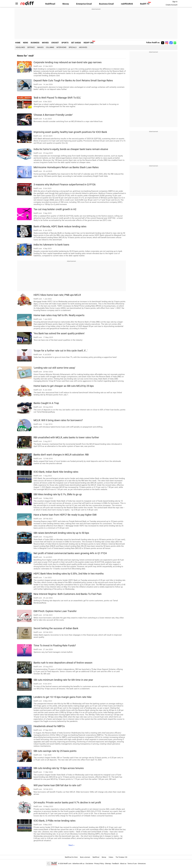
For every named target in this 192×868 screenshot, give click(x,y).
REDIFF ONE (89, 43)
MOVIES (45, 43)
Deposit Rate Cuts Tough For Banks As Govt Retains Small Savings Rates (73, 81)
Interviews (61, 47)
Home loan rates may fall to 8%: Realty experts (59, 315)
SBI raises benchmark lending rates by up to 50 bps (61, 533)
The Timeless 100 (121, 857)
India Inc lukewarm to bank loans (51, 245)
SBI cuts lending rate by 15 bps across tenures (59, 768)
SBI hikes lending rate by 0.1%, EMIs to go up (58, 494)
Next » (71, 845)
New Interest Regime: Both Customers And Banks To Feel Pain (68, 594)
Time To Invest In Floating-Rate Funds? (55, 646)
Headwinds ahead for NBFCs (49, 726)
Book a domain (85, 857)
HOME (18, 43)
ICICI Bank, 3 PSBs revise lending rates (54, 821)
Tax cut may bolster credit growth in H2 (55, 209)
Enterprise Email (84, 4)
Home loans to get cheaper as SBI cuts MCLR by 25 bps (64, 386)
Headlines (20, 47)
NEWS (26, 43)
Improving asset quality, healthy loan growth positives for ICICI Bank (70, 132)
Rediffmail (50, 4)
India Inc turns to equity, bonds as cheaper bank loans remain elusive (71, 149)
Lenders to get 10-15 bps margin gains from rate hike (63, 697)
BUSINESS (35, 43)
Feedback (115, 864)
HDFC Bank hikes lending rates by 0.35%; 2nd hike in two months (69, 574)
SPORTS (65, 43)
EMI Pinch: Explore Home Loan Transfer (55, 611)
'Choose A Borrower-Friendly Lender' (53, 115)
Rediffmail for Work (71, 857)
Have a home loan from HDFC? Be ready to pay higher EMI (65, 515)
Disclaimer (89, 864)
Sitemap (108, 864)
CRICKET (55, 43)
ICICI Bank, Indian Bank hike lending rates (56, 472)
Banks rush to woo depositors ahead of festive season (63, 663)
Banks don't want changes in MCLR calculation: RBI (61, 455)
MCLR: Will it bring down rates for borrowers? (58, 420)
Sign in (175, 2)
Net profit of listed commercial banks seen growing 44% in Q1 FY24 (70, 553)
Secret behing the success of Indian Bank (56, 628)
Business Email (106, 4)
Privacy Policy (99, 864)
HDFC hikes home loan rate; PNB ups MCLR (57, 295)
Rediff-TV (145, 4)
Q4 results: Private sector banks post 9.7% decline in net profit (67, 803)
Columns (50, 47)
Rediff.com (67, 864)
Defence (31, 47)
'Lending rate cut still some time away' (54, 368)
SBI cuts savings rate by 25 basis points (55, 751)
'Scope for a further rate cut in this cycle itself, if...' (60, 351)
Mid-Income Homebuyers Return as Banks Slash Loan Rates (66, 167)
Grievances (142, 864)
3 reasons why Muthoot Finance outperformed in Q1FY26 (65, 185)
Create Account (172, 5)
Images (40, 47)
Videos (111, 857)
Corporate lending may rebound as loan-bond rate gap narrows (68, 62)
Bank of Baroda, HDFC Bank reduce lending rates (60, 227)
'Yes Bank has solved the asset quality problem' (59, 333)
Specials (73, 47)
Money (66, 4)
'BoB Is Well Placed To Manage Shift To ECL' (57, 98)
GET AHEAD (76, 43)
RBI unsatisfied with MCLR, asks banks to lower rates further (66, 437)
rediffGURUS (127, 4)
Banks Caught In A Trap (46, 403)
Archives (83, 47)
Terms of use (132, 864)
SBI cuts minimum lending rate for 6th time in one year (63, 680)
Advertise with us (78, 864)
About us (123, 864)
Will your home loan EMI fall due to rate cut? (57, 785)
